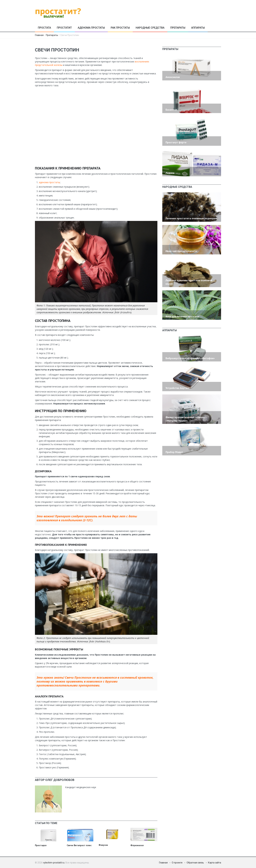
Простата (44, 28)
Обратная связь (195, 863)
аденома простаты (49, 182)
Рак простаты (120, 28)
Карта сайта (215, 863)
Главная (39, 35)
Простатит (64, 28)
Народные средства (150, 28)
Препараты (178, 28)
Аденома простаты (91, 28)
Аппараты (198, 28)
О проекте (177, 863)
